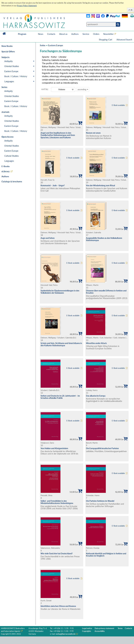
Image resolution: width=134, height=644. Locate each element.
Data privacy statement (104, 628)
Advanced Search (124, 40)
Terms (120, 628)
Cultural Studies (12, 156)
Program (22, 34)
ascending (83, 89)
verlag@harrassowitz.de (66, 634)
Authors (75, 34)
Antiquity (9, 61)
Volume (62, 89)
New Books (7, 46)
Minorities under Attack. (96, 343)
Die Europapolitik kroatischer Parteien (102, 448)
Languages (9, 81)
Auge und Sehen (48, 238)
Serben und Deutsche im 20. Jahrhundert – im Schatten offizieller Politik (60, 397)
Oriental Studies (12, 66)
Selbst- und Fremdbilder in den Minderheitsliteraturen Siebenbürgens (57, 502)
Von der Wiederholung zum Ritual (100, 185)
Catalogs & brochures (12, 181)
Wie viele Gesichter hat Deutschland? (57, 553)
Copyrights (87, 631)
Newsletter (108, 34)
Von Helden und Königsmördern (54, 448)
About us (63, 34)
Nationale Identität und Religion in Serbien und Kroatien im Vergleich (106, 555)
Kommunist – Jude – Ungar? (53, 185)
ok (131, 10)
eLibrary (6, 171)
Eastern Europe (11, 71)
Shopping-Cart (106, 40)
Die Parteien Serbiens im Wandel (100, 501)
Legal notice (87, 628)
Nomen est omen (93, 133)
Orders (96, 34)
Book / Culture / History (16, 76)
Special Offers (8, 51)
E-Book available (118, 105)
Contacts (51, 34)
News (41, 34)
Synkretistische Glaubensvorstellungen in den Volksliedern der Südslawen (60, 292)
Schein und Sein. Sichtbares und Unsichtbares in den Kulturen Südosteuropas (61, 344)
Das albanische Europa (96, 396)
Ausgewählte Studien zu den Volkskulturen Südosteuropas (104, 239)
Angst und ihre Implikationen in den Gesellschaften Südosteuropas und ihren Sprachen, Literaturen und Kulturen (58, 135)
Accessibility (100, 631)
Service (86, 34)
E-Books (6, 166)
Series (43, 45)
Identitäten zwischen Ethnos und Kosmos (58, 606)
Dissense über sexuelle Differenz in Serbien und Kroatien (106, 292)
